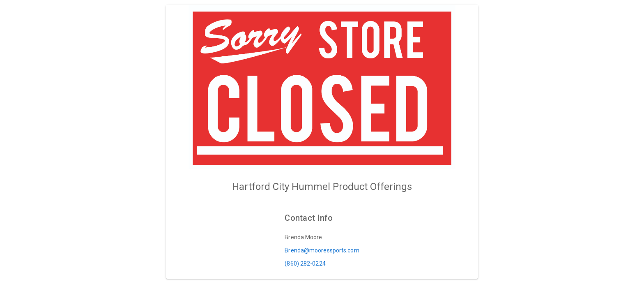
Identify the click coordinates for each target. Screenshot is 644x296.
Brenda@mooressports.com (322, 250)
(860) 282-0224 (305, 264)
